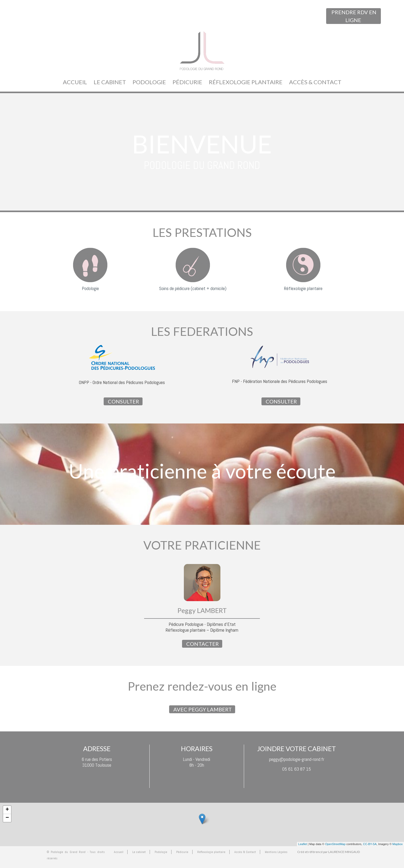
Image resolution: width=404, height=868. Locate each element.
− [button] (7, 818)
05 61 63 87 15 (297, 769)
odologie (92, 288)
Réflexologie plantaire (303, 288)
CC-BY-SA (370, 844)
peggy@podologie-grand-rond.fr (297, 759)
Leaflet (303, 844)
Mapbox (398, 844)
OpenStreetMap (335, 844)
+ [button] (7, 810)
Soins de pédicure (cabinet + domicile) (193, 288)
